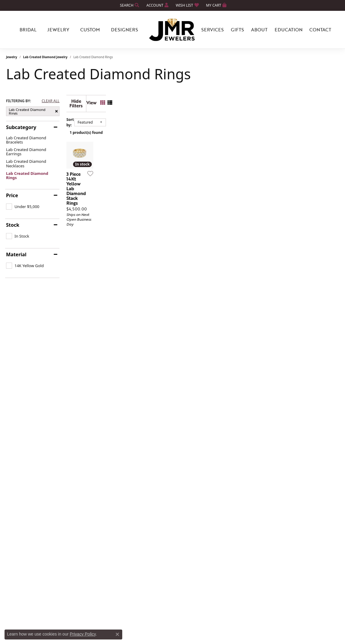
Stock (13, 225)
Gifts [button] (237, 30)
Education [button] (289, 30)
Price (12, 195)
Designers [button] (125, 30)
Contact (320, 30)
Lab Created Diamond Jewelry (45, 57)
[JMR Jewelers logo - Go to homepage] (173, 30)
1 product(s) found (203, 128)
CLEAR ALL (51, 101)
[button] (129, 5)
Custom (90, 30)
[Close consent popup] (117, 634)
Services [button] (212, 30)
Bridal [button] (28, 30)
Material (16, 254)
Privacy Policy (83, 634)
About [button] (259, 30)
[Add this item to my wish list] (150, 230)
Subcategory (21, 127)
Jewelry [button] (58, 30)
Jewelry (12, 57)
